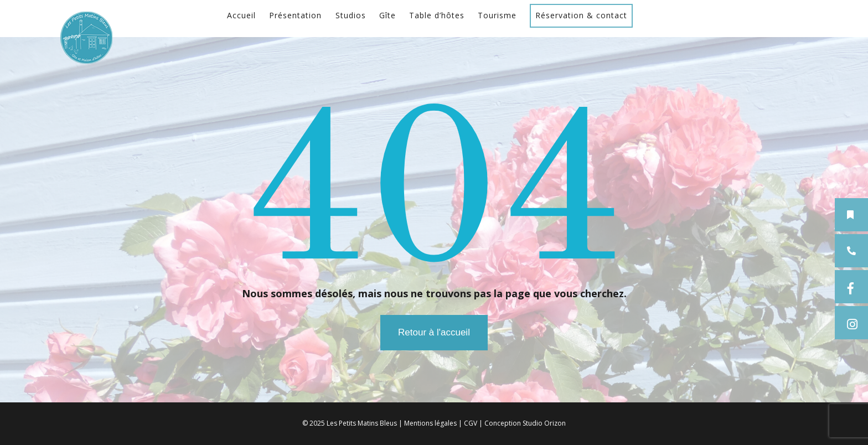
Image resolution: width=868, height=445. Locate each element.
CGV (471, 423)
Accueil (241, 15)
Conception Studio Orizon (525, 423)
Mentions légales (430, 423)
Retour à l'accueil (434, 332)
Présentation (295, 15)
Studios (351, 15)
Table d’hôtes (437, 15)
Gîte (387, 15)
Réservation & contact (581, 15)
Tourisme (497, 15)
